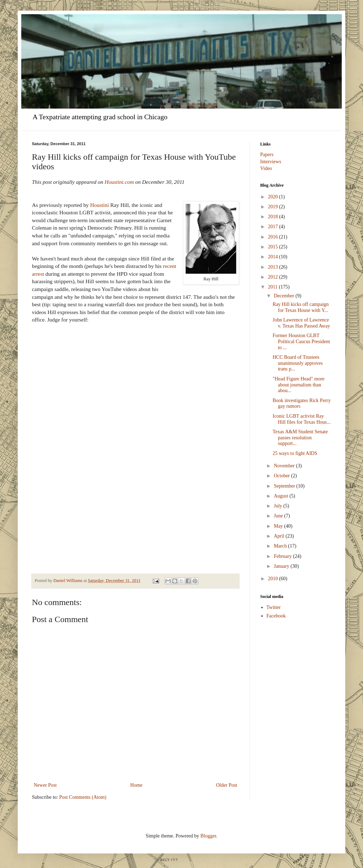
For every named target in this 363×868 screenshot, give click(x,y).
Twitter (274, 607)
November (285, 466)
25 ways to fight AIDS (295, 453)
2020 (274, 197)
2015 (274, 247)
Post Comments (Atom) (83, 797)
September (285, 486)
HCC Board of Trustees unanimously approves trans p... (298, 363)
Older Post (227, 785)
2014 (274, 257)
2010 (274, 579)
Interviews (271, 162)
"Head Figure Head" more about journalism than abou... (298, 385)
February (283, 556)
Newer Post (45, 785)
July (278, 506)
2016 (274, 237)
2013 (274, 267)
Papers (267, 155)
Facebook (276, 616)
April (280, 536)
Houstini (100, 205)
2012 (274, 277)
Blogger (208, 836)
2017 (274, 227)
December (284, 296)
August (281, 496)
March (281, 546)
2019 (274, 207)
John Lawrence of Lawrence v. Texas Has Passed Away (301, 323)
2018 (274, 217)
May (279, 526)
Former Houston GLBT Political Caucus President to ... (301, 342)
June (279, 516)
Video (266, 168)
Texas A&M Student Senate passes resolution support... (300, 438)
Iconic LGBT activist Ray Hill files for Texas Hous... (301, 419)
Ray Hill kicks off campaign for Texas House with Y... (301, 307)
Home (136, 785)
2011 (273, 287)
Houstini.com (119, 182)
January (282, 566)
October (282, 476)
